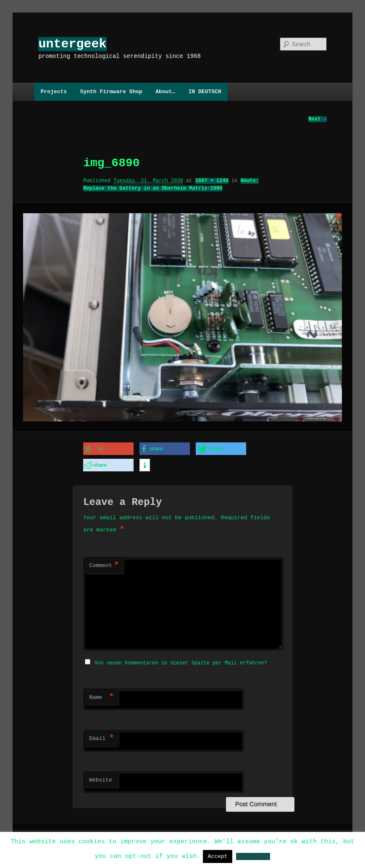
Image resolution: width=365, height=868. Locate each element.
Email (102, 736)
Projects (54, 92)
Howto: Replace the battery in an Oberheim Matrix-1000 (171, 185)
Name (102, 695)
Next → (317, 119)
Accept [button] (218, 856)
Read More (253, 856)
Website (101, 778)
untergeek (72, 44)
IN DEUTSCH (205, 92)
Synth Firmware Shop (111, 92)
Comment (104, 564)
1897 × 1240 (212, 181)
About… (165, 92)
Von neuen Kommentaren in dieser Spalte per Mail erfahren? (181, 660)
